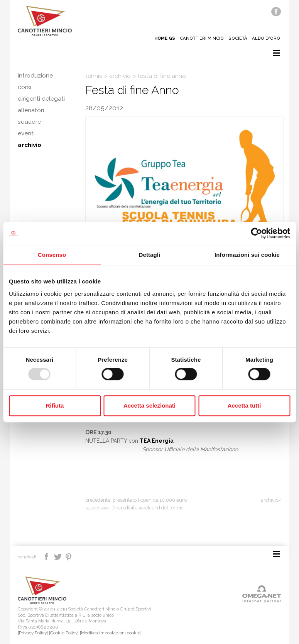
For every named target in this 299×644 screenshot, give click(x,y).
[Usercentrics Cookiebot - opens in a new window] (256, 233)
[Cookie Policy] (64, 633)
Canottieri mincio (202, 38)
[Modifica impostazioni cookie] (111, 633)
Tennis (94, 76)
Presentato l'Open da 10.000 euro (150, 500)
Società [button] (238, 38)
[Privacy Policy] (33, 633)
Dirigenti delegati (41, 99)
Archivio (30, 145)
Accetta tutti (244, 405)
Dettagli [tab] (150, 255)
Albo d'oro (266, 38)
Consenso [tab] (52, 255)
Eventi (26, 133)
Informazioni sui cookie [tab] (247, 255)
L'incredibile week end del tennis (147, 508)
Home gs (165, 38)
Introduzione (35, 76)
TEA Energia (157, 441)
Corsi (24, 87)
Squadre (29, 122)
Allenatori (31, 110)
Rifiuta (55, 405)
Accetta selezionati (149, 405)
